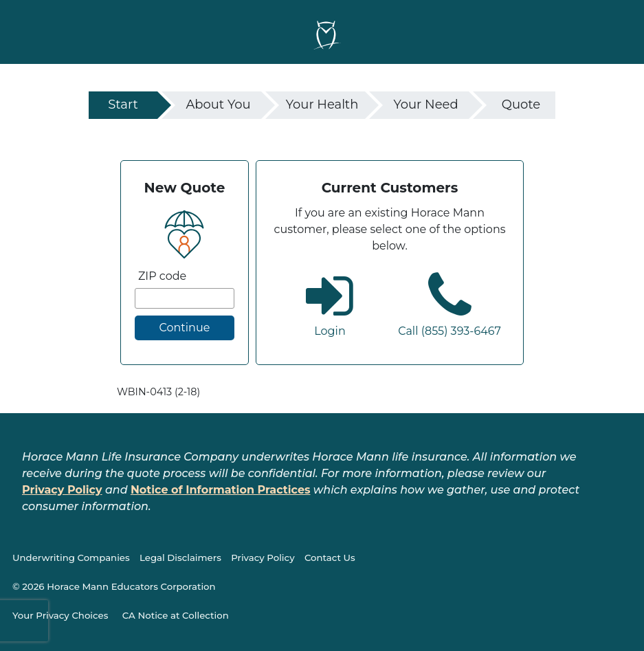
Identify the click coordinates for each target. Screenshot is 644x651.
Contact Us (330, 558)
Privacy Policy (62, 490)
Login (330, 331)
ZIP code (162, 276)
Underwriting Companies (71, 558)
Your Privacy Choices (60, 615)
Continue (184, 328)
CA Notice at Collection (176, 615)
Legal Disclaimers (180, 558)
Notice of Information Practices (221, 490)
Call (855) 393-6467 (449, 331)
